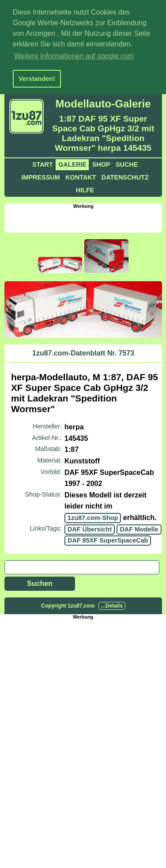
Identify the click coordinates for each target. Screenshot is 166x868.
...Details (112, 604)
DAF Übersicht (90, 528)
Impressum (40, 176)
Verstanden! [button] (37, 79)
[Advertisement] (85, 218)
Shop (101, 163)
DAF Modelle (139, 528)
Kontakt (81, 176)
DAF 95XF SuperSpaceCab (108, 539)
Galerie (72, 163)
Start (43, 163)
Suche (127, 163)
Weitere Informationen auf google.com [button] (74, 56)
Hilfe (85, 189)
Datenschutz (125, 176)
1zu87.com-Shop (93, 516)
